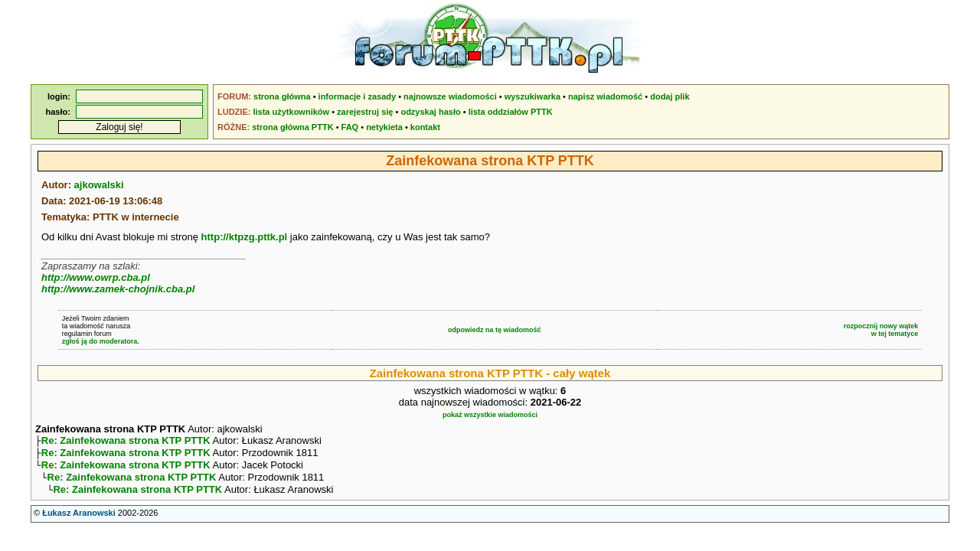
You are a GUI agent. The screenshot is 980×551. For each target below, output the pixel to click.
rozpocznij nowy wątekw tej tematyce (881, 330)
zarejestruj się (365, 112)
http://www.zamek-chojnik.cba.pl (118, 289)
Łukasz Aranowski (79, 520)
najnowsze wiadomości (450, 96)
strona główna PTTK (292, 127)
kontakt (425, 127)
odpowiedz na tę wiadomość (495, 330)
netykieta (384, 127)
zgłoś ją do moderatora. (101, 341)
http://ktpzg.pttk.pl (245, 237)
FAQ (350, 127)
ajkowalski (99, 185)
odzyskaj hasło (430, 112)
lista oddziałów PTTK (511, 112)
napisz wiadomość (605, 96)
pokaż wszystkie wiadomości (490, 415)
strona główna (282, 96)
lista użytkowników (291, 112)
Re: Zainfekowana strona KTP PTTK (126, 442)
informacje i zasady (358, 96)
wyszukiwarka (532, 96)
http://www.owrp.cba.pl (96, 277)
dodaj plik (670, 96)
